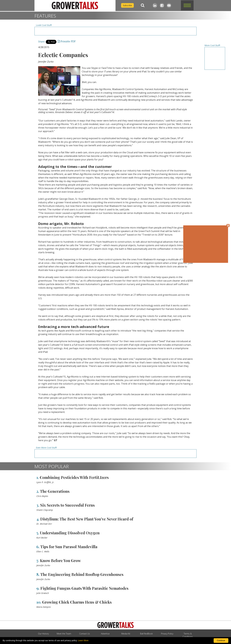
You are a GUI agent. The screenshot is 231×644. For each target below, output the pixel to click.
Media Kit (126, 634)
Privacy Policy (167, 634)
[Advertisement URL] (115, 31)
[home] (75, 6)
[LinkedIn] (155, 5)
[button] (187, 5)
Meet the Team (64, 634)
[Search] (143, 5)
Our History (43, 634)
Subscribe (127, 5)
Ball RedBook (146, 634)
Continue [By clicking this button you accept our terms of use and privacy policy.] (221, 640)
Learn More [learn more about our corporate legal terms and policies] (83, 640)
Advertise (105, 634)
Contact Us (85, 634)
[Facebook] (162, 5)
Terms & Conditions (188, 635)
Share (41, 42)
